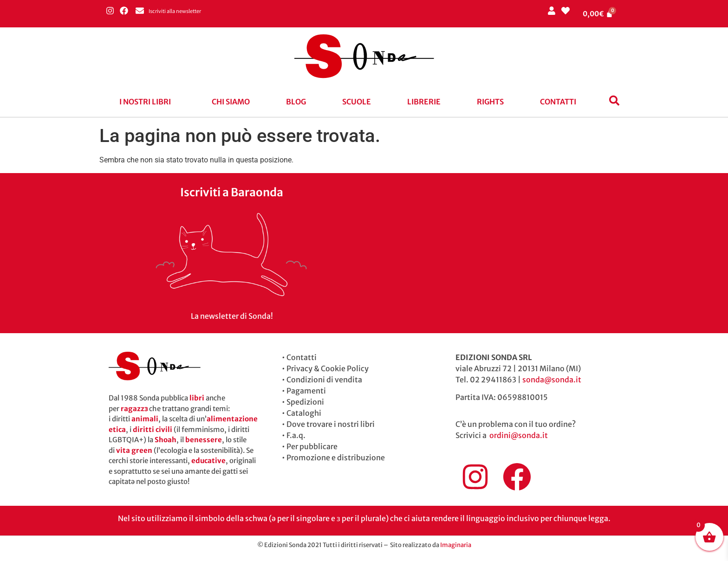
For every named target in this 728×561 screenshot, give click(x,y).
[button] (147, 102)
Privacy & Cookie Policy (328, 368)
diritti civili (153, 429)
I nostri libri (145, 102)
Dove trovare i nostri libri (331, 424)
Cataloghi (304, 413)
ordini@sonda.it (519, 435)
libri (197, 398)
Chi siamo (231, 102)
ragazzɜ (134, 409)
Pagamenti (306, 391)
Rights (490, 102)
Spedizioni (305, 402)
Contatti (558, 102)
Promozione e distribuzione (336, 458)
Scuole (357, 102)
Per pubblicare (312, 446)
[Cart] (598, 14)
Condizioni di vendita (324, 380)
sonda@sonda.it (552, 380)
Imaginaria (456, 545)
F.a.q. (296, 435)
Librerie (424, 102)
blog (296, 102)
